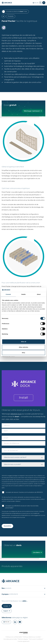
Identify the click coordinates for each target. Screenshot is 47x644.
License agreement (24, 641)
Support (6, 611)
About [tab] (39, 294)
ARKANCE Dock (16, 414)
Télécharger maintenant (32, 111)
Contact (6, 606)
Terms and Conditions (36, 639)
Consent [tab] (8, 294)
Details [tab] (24, 294)
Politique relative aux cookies (32, 637)
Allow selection (24, 347)
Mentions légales (23, 639)
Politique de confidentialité (12, 513)
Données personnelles (10, 639)
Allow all (24, 342)
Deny (24, 353)
